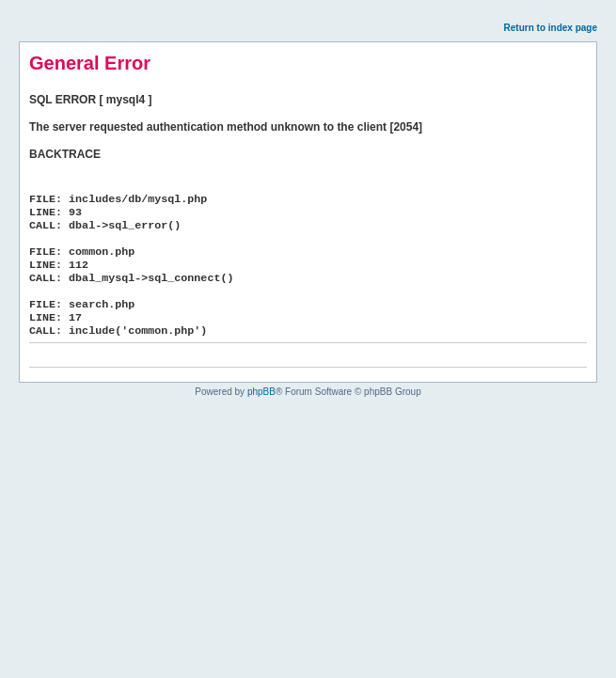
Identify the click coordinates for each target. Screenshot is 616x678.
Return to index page (551, 28)
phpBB (261, 392)
